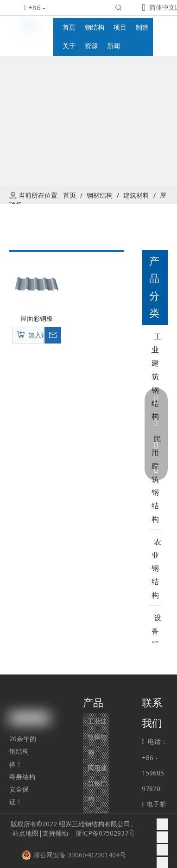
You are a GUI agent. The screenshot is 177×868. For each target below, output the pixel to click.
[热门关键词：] (119, 8)
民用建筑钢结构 (97, 783)
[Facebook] (162, 824)
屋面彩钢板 (37, 318)
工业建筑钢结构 (97, 737)
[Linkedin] (162, 837)
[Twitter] (162, 850)
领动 (63, 833)
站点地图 (25, 833)
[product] (88, 144)
